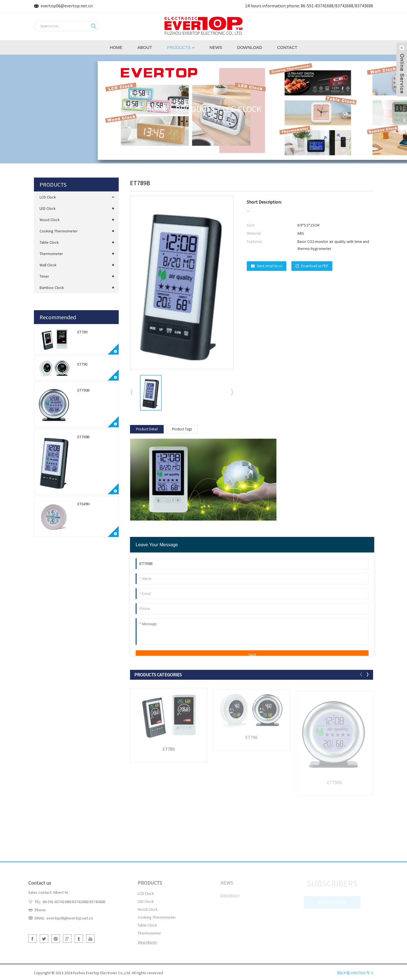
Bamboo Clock (52, 288)
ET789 (82, 332)
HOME (157, 109)
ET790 (82, 364)
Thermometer (51, 254)
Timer (44, 276)
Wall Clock (48, 265)
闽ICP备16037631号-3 (355, 977)
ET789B (84, 437)
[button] (232, 393)
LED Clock (48, 208)
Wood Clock (50, 220)
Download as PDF (315, 266)
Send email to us (269, 266)
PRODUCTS (195, 109)
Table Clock (49, 242)
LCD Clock (242, 109)
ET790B (84, 390)
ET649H (84, 504)
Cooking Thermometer (59, 231)
